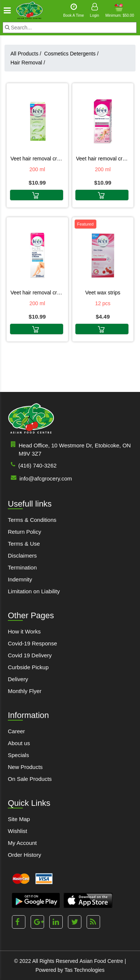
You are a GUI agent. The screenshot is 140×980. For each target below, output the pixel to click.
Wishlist (18, 831)
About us (19, 743)
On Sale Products (30, 779)
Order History (24, 855)
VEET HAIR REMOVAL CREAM (103, 159)
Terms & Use (24, 544)
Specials (18, 755)
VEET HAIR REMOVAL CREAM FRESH (37, 159)
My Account (22, 843)
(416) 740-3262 (32, 465)
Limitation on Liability (34, 591)
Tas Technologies (85, 970)
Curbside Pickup (28, 667)
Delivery (18, 679)
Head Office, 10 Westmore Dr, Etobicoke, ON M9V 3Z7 (69, 449)
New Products (25, 767)
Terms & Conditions (32, 520)
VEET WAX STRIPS (103, 293)
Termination (22, 567)
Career (16, 731)
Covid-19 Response (32, 643)
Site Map (19, 819)
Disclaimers (22, 556)
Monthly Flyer (25, 691)
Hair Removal (28, 63)
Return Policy (24, 532)
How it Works (24, 631)
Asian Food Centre (101, 961)
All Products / (27, 54)
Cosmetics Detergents (71, 54)
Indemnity (20, 579)
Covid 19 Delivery (30, 655)
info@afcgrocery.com (40, 478)
